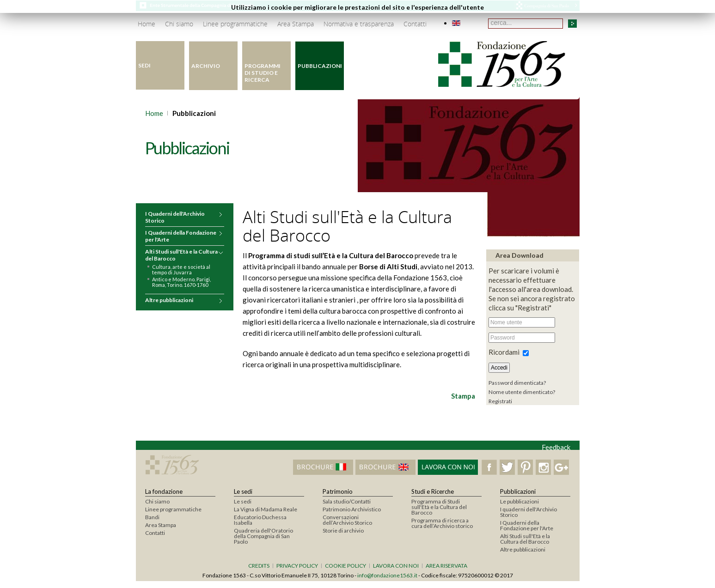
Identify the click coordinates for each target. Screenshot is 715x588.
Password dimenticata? (517, 383)
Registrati (500, 401)
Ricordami (504, 352)
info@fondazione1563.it (387, 575)
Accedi (499, 368)
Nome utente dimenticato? (522, 392)
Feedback (556, 447)
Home (154, 113)
